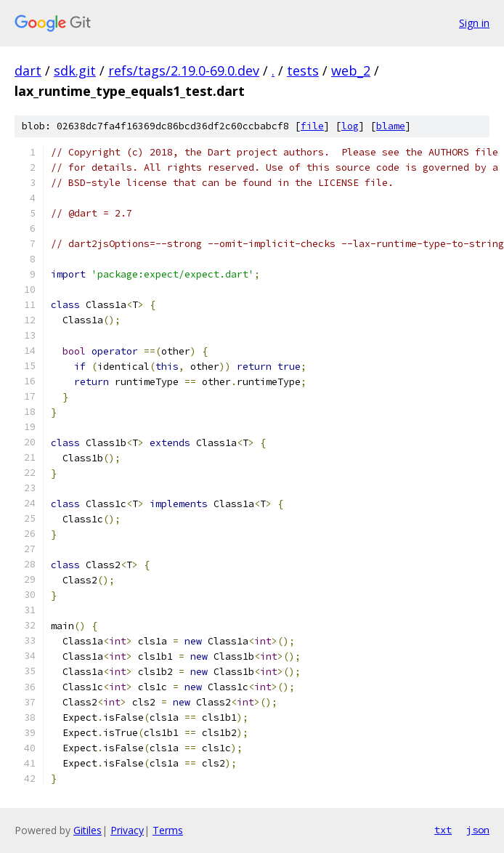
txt (443, 830)
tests (303, 70)
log (350, 126)
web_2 (351, 70)
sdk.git (75, 70)
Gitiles (88, 830)
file (312, 126)
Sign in (474, 23)
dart (28, 70)
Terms (168, 830)
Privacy (127, 830)
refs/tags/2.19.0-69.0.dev (184, 70)
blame (391, 126)
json (478, 830)
